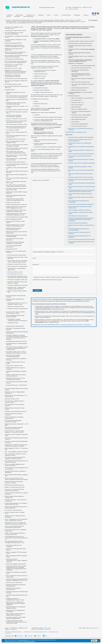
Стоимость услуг (66, 15)
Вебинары (41, 15)
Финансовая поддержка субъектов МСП (16, 564)
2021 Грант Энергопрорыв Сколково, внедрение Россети (15, 142)
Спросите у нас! (31, 15)
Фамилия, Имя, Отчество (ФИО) (41, 180)
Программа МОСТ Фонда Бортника (15, 326)
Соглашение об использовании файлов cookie (35, 632)
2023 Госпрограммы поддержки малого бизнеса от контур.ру (15, 465)
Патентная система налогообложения (78, 223)
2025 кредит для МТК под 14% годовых (16, 139)
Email (34, 258)
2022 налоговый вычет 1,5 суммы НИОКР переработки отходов (17, 156)
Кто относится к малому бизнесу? (13, 510)
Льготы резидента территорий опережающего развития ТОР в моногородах (16, 56)
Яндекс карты (47, 628)
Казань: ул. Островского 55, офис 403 (41, 629)
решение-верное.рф (23, 640)
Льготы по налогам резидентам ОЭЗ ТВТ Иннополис (82, 239)
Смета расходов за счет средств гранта (17, 266)
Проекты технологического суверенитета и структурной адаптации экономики (16, 53)
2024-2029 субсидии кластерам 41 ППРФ (17, 124)
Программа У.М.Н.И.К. (12, 249)
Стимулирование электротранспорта (14, 59)
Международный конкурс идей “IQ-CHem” (17, 341)
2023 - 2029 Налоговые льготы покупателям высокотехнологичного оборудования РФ (16, 62)
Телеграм (29, 636)
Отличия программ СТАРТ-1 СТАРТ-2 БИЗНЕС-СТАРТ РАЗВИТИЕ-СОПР (16, 225)
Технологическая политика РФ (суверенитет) (16, 79)
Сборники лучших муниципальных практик (16, 411)
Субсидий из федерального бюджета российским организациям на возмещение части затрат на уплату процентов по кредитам (17, 337)
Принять (94, 641)
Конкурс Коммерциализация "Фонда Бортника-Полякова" (15, 316)
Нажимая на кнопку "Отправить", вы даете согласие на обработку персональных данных (56, 277)
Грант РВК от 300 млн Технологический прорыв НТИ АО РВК (16, 189)
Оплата (56, 15)
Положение (59, 280)
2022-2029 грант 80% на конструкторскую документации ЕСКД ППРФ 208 (17, 122)
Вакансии (86, 15)
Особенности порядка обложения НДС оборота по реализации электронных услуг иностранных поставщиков (81, 219)
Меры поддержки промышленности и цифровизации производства (16, 614)
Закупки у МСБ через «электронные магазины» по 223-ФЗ (14, 482)
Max (45, 636)
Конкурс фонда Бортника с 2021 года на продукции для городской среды (16, 211)
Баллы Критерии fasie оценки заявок (17, 255)
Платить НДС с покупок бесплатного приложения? (81, 204)
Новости (9, 16)
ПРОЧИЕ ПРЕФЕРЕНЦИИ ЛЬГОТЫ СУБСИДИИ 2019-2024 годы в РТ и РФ (15, 542)
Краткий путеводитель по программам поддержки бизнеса (16, 607)
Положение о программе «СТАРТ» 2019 (17, 280)
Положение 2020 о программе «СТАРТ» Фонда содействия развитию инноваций (17, 277)
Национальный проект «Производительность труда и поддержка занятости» (17, 560)
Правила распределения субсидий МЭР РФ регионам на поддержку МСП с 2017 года (17, 580)
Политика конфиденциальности (13, 632)
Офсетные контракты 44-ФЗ (12, 399)
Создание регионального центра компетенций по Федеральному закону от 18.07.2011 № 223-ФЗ (17, 622)
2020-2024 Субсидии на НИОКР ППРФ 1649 (17, 110)
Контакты (17, 16)
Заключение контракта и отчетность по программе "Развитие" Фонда (17, 304)
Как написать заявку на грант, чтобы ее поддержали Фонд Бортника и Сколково (16, 352)
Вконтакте (19, 636)
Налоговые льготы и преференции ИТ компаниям (81, 137)
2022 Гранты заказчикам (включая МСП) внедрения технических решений (15, 458)
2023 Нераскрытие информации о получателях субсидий (13, 421)
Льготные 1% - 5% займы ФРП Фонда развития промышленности (14, 490)
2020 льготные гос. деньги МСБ (14, 583)
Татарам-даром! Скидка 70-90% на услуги (15, 31)
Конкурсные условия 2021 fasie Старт (17, 264)
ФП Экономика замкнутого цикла (13, 84)
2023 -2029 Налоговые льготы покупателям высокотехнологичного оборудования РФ (17, 96)
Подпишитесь (19, 15)
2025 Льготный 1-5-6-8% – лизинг (13, 68)
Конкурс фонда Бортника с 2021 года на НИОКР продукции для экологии (16, 207)
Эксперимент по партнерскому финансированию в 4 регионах (13, 76)
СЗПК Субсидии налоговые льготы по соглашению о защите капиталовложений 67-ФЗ (16, 538)
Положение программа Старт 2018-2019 (18, 285)
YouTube (38, 636)
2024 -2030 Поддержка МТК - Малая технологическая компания (14, 33)
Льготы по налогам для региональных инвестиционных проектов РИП (14, 527)
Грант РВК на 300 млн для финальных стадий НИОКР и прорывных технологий (16, 186)
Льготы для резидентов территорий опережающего (81, 154)
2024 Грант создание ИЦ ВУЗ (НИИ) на (16, 162)
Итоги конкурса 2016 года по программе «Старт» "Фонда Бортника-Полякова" (17, 261)
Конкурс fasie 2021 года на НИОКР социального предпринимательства (15, 199)
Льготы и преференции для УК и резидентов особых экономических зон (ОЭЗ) (16, 520)
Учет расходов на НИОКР (13, 130)
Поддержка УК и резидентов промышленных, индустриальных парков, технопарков (16, 445)
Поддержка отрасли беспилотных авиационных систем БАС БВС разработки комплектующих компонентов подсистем (16, 72)
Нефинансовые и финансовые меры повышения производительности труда (15, 46)
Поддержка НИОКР (59, 20)
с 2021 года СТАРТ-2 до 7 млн (15, 274)
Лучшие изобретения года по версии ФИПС (17, 217)
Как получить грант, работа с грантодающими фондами (13, 356)
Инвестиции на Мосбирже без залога (14, 485)
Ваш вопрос (36, 264)
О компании (9, 15)
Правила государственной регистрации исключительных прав (16, 375)
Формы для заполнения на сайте (16, 306)
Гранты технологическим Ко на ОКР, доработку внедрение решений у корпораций (16, 479)
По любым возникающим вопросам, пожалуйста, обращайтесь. (75, 325)
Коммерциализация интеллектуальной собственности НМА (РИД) (16, 103)
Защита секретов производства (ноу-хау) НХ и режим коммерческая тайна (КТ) (16, 127)
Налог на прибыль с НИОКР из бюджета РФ (80, 210)
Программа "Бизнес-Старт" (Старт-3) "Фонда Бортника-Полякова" (15, 379)
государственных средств (50, 309)
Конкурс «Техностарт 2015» (13, 202)
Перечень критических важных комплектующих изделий (14, 229)
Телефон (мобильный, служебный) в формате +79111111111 (48, 252)
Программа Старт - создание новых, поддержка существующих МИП (17, 288)
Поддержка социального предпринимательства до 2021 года (15, 599)
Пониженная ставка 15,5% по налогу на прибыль (81, 177)
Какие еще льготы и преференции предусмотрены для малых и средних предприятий (16, 603)
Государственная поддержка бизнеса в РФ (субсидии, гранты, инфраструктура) (32, 20)
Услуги (49, 15)
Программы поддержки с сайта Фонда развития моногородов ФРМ (16, 618)
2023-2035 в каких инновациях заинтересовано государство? (14, 116)
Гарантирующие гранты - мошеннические (17, 385)
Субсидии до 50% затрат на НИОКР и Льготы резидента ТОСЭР (16, 313)
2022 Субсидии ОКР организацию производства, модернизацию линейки (16, 152)
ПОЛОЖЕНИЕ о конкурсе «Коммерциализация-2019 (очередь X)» (17, 320)
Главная (94, 15)
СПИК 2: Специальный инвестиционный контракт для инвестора (15, 534)
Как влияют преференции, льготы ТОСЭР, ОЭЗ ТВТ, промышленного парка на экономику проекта (82, 191)
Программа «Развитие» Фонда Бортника (18, 309)
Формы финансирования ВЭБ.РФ (13, 43)
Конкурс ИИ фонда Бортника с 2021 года (16, 204)
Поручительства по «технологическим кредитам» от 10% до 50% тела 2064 (14, 432)
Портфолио (77, 15)
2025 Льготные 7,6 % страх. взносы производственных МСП (14, 65)
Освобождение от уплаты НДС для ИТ (78, 216)
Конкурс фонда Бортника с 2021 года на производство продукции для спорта (16, 214)
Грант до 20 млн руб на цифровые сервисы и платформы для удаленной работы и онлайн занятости (17, 348)
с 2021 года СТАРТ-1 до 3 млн (15, 272)
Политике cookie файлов (29, 641)
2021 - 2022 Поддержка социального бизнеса (16, 452)
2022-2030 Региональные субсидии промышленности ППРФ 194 (14, 428)
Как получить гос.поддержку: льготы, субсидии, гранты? (14, 28)
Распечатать (94, 20)
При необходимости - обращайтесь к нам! (76, 132)
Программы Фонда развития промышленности (13, 589)
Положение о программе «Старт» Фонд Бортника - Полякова (17, 282)
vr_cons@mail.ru (13, 629)
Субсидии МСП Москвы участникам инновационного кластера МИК (15, 243)
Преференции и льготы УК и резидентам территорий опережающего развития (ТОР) (16, 523)
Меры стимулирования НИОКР (14, 219)
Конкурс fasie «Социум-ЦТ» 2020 (14, 366)
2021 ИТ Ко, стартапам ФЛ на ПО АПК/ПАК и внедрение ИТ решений (17, 145)
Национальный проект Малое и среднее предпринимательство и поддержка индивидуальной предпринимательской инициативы (16, 568)
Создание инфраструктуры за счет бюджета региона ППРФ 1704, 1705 (16, 504)
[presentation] (45, 285)
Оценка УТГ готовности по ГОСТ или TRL (17, 119)
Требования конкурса (13, 323)
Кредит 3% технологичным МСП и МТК (15, 487)
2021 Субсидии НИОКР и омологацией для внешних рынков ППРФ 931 (17, 149)
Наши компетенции (28, 16)
